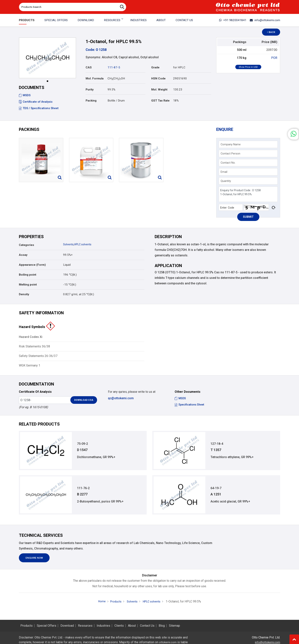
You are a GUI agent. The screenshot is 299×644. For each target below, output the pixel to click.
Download (86, 20)
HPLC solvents (84, 246)
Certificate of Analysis (36, 102)
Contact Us (183, 20)
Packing (91, 101)
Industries (138, 20)
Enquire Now (36, 561)
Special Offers (57, 20)
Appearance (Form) (32, 266)
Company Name (231, 145)
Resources (85, 626)
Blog (162, 626)
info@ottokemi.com (263, 20)
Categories (27, 246)
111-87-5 (114, 67)
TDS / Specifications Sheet (39, 108)
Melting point (28, 286)
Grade (155, 67)
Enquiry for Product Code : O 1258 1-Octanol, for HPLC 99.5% (248, 195)
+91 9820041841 (227, 20)
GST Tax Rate (160, 101)
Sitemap (174, 626)
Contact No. (229, 163)
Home (100, 605)
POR (274, 58)
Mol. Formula (95, 78)
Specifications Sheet (190, 406)
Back (273, 32)
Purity (90, 90)
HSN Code (158, 78)
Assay (23, 256)
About (160, 20)
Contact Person (231, 154)
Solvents (69, 246)
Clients (119, 626)
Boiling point (28, 276)
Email (225, 173)
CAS (89, 67)
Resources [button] (112, 20)
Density (24, 296)
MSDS (25, 95)
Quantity (226, 182)
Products (27, 20)
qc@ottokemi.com (121, 400)
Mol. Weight (159, 90)
